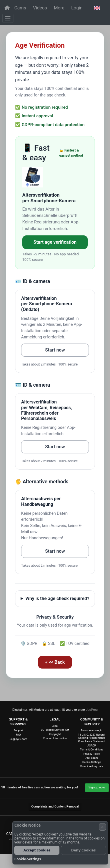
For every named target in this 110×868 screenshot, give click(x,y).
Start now (55, 350)
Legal (55, 726)
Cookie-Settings (92, 762)
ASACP (92, 745)
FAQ (18, 735)
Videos (40, 8)
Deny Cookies (83, 850)
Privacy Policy (92, 754)
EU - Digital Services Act (55, 730)
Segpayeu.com (18, 739)
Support (18, 730)
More (59, 8)
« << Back (55, 662)
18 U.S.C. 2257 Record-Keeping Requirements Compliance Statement (92, 738)
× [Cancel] (102, 827)
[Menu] (8, 18)
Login (77, 8)
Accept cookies (37, 850)
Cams (20, 8)
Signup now (97, 787)
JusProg (92, 710)
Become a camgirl (92, 730)
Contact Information (55, 738)
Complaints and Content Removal (55, 807)
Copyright (55, 734)
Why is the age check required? (57, 598)
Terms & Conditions (92, 749)
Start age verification (55, 242)
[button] (97, 8)
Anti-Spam (92, 758)
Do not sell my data (92, 766)
